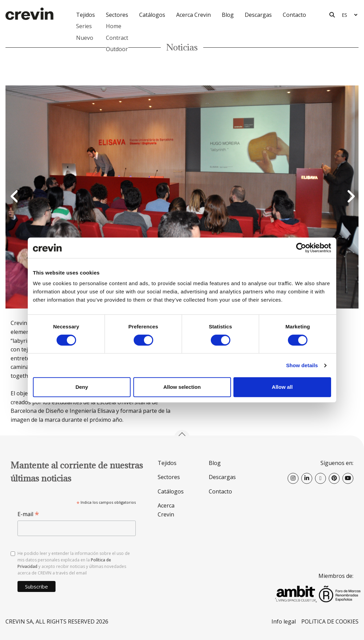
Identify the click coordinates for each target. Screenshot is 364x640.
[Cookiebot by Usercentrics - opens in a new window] (301, 248)
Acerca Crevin (193, 15)
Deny (82, 387)
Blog (228, 15)
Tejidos (167, 463)
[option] (182, 197)
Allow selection (182, 387)
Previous (14, 197)
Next (350, 197)
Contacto (294, 15)
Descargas (258, 15)
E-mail (28, 514)
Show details (302, 365)
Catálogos (152, 15)
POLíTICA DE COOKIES (330, 621)
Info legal (284, 621)
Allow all (282, 387)
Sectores (169, 477)
